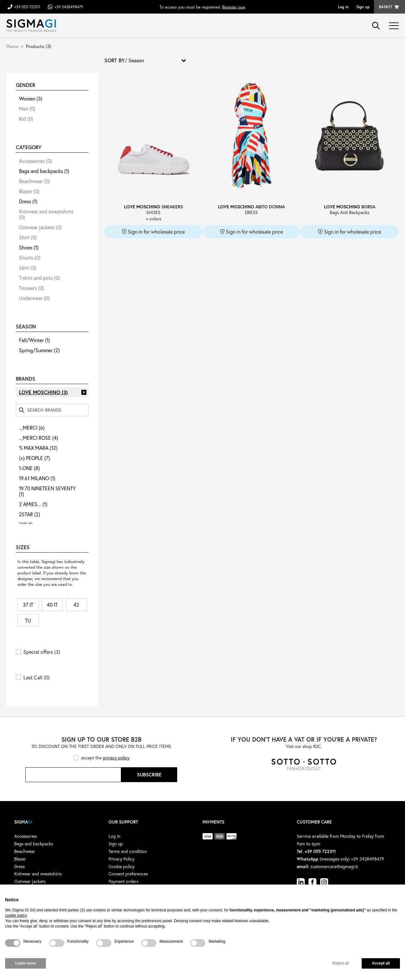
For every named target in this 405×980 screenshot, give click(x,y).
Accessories (35, 161)
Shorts (30, 257)
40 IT (52, 605)
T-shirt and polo (40, 278)
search (376, 26)
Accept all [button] (381, 963)
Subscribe (149, 775)
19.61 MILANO (37, 478)
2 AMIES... (33, 504)
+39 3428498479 (69, 7)
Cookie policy (121, 866)
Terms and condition (128, 851)
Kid (26, 119)
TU (28, 620)
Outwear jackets (40, 227)
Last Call (37, 677)
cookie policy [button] (16, 916)
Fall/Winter (34, 340)
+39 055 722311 (27, 7)
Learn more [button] (25, 963)
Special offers (42, 652)
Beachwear (34, 181)
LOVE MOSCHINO (43, 392)
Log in (343, 7)
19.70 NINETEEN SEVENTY (47, 491)
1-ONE (29, 468)
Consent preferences (128, 874)
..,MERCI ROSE (39, 438)
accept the (105, 758)
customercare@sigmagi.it (334, 866)
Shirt (28, 237)
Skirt (28, 268)
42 (76, 605)
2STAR (30, 514)
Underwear (34, 298)
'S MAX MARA (38, 448)
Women (31, 98)
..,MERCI (32, 428)
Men (27, 109)
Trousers (31, 288)
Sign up (363, 7)
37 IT (28, 605)
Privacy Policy (121, 859)
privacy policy (116, 758)
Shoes (29, 247)
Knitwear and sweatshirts (46, 214)
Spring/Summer (39, 350)
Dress (28, 201)
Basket (386, 7)
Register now (234, 7)
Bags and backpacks (44, 171)
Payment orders (123, 881)
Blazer (29, 191)
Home (12, 46)
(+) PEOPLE (34, 458)
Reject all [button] (341, 963)
